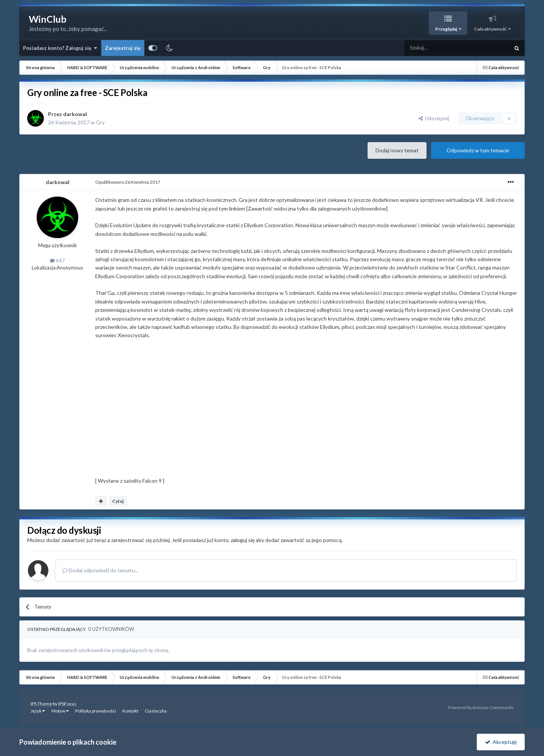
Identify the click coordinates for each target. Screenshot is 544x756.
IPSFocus (67, 704)
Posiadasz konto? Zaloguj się (60, 48)
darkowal (75, 114)
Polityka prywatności (96, 711)
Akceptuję (501, 742)
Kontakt (130, 711)
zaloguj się (243, 540)
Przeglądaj (447, 29)
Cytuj (118, 501)
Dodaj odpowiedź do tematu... (100, 570)
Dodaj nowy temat (397, 150)
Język (38, 711)
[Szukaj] (439, 48)
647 (57, 260)
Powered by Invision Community (481, 707)
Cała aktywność (491, 29)
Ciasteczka (156, 711)
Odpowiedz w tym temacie (478, 150)
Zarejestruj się (123, 48)
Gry (100, 122)
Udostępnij (434, 118)
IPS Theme (41, 704)
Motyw (60, 711)
